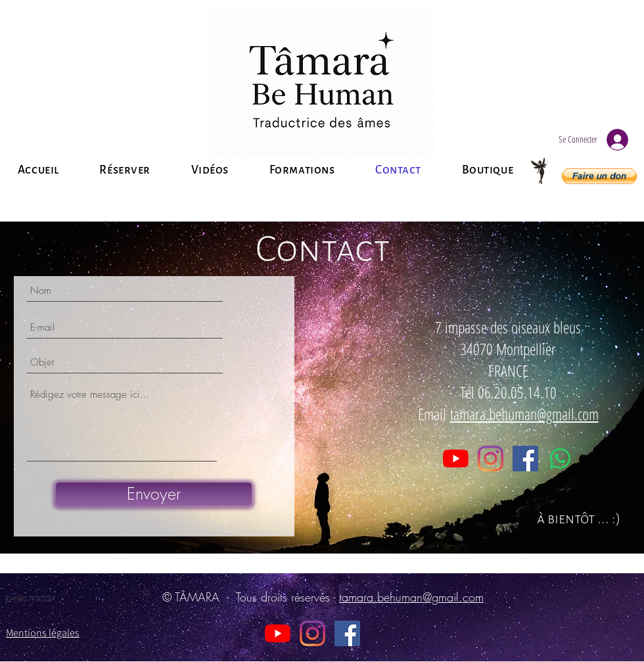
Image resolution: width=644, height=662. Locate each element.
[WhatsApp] (560, 459)
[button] (599, 176)
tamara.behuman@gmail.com (524, 414)
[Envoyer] (154, 494)
